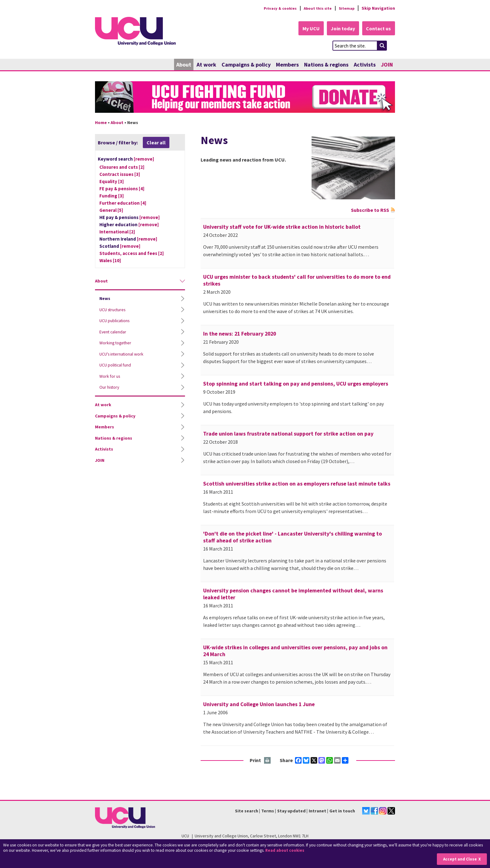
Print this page (268, 761)
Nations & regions (326, 65)
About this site (314, 8)
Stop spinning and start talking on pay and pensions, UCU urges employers (296, 384)
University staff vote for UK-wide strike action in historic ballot (282, 227)
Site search (247, 811)
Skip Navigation (378, 8)
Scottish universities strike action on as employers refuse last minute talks (297, 484)
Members (287, 65)
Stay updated (291, 811)
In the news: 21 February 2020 (240, 334)
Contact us (378, 29)
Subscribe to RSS (370, 210)
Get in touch (342, 811)
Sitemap (345, 8)
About (184, 65)
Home (101, 123)
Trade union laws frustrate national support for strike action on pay (288, 434)
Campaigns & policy (246, 65)
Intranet (317, 811)
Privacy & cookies (273, 8)
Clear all (156, 143)
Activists (365, 65)
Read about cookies (286, 851)
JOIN (387, 65)
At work (206, 65)
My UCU (307, 29)
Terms (268, 811)
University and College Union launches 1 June (259, 705)
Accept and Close (459, 859)
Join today (341, 29)
